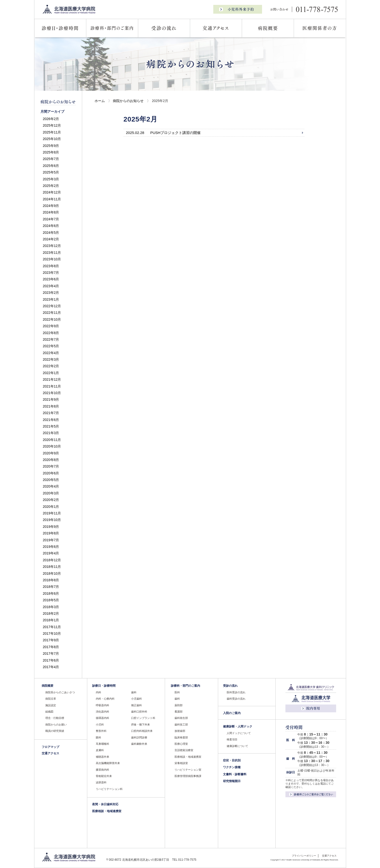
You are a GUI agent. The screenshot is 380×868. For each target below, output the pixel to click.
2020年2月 (51, 500)
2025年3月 (51, 179)
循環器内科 (102, 718)
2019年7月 (51, 540)
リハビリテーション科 (109, 789)
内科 (98, 692)
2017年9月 (51, 640)
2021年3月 (51, 433)
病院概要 (48, 686)
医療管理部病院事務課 (188, 776)
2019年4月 (51, 553)
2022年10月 (52, 319)
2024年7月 (51, 219)
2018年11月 (52, 567)
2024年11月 (52, 199)
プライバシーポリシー (304, 856)
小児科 (100, 725)
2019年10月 (52, 520)
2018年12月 (52, 560)
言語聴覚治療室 (184, 750)
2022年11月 (52, 313)
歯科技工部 (181, 725)
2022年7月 (51, 339)
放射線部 (180, 731)
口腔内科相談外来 (142, 731)
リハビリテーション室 (188, 770)
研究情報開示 (232, 781)
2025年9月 (51, 146)
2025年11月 (52, 132)
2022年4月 (51, 353)
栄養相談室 (181, 763)
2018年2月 (51, 613)
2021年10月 (52, 393)
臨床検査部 (181, 737)
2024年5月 (51, 233)
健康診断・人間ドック (238, 726)
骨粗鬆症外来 (104, 776)
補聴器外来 (102, 757)
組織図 (49, 712)
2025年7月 (51, 159)
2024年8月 (51, 212)
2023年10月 (52, 259)
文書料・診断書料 (235, 774)
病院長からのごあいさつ (60, 692)
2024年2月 (51, 239)
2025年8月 (51, 152)
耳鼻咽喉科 (102, 744)
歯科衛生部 (181, 718)
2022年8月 (51, 333)
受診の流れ (230, 686)
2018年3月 (51, 607)
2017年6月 (51, 660)
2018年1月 (51, 620)
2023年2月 (51, 293)
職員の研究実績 (55, 731)
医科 (177, 692)
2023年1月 (51, 299)
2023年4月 (51, 286)
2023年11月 (52, 253)
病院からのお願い (56, 725)
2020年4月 (51, 486)
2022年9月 (51, 326)
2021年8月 (51, 406)
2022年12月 (52, 306)
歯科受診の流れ (236, 699)
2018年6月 (51, 593)
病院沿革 (51, 699)
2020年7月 (51, 466)
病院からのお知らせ (128, 101)
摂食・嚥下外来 (141, 725)
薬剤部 (179, 705)
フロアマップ (50, 747)
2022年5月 (51, 346)
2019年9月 (51, 527)
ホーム (100, 101)
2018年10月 (52, 573)
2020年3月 (51, 493)
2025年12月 (52, 125)
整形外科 (101, 731)
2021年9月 (51, 399)
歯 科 (291, 759)
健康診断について (237, 746)
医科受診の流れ (236, 692)
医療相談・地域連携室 (107, 811)
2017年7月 (51, 654)
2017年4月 (51, 667)
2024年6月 (51, 226)
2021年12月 (52, 379)
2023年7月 (51, 273)
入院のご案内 (232, 713)
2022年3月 (51, 359)
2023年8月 (51, 266)
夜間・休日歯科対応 (105, 804)
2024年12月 (52, 192)
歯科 (134, 692)
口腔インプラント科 (143, 718)
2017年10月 (52, 633)
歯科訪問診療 (139, 737)
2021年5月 (51, 426)
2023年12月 (52, 246)
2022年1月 (51, 373)
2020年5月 (51, 480)
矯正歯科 (136, 705)
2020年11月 (52, 440)
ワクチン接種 (232, 767)
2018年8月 (51, 580)
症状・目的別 (232, 760)
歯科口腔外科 (139, 712)
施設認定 (51, 705)
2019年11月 (52, 513)
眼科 (98, 737)
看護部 (179, 712)
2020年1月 (51, 507)
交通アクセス (50, 753)
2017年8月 (51, 647)
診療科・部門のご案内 (185, 686)
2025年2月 (51, 186)
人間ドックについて (239, 733)
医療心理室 (181, 744)
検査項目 (232, 739)
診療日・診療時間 (104, 686)
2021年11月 (52, 386)
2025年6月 (51, 166)
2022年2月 (51, 366)
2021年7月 (51, 413)
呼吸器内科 (102, 705)
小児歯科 (136, 699)
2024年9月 (51, 206)
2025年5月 (51, 172)
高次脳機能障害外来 (108, 763)
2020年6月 (51, 473)
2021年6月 (51, 420)
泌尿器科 (101, 782)
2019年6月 (51, 547)
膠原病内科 (102, 770)
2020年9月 (51, 453)
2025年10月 (52, 139)
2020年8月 (51, 460)
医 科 (291, 740)
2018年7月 (51, 587)
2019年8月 (51, 533)
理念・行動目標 (55, 718)
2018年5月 (51, 600)
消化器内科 (102, 712)
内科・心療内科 (105, 699)
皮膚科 (100, 750)
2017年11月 (52, 627)
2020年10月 (52, 446)
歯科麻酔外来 (139, 744)
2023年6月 (51, 279)
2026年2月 (51, 119)
